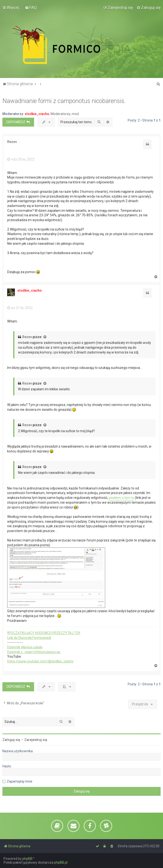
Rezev (12, 142)
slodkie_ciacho (37, 114)
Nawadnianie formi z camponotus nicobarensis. (64, 101)
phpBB (27, 859)
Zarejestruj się (36, 740)
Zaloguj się (11, 740)
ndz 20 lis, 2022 (21, 159)
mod (75, 114)
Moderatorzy (60, 114)
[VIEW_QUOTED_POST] (45, 337)
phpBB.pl (61, 862)
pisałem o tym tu (121, 498)
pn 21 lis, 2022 (20, 308)
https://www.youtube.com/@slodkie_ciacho (40, 661)
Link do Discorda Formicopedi (29, 638)
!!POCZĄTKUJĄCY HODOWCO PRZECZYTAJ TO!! (44, 633)
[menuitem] (31, 7)
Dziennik (25, 647)
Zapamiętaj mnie (20, 781)
